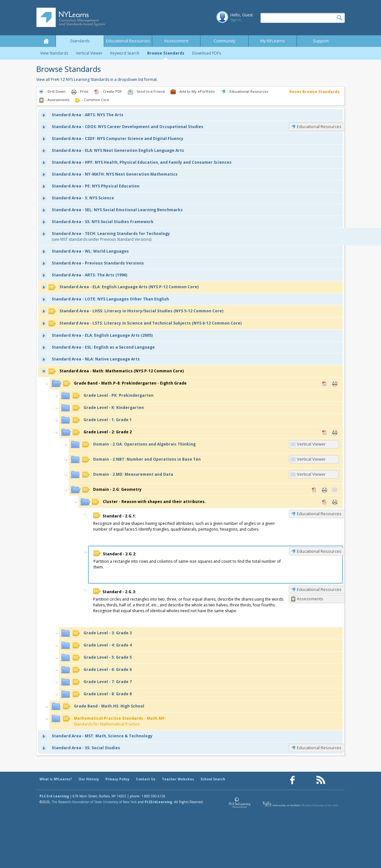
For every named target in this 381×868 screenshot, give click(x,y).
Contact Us (146, 779)
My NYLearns (273, 41)
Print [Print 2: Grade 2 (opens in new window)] (335, 432)
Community (224, 41)
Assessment (176, 41)
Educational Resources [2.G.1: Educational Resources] (319, 514)
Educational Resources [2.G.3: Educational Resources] (319, 589)
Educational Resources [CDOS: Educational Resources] (319, 126)
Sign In (236, 20)
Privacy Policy (117, 779)
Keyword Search (125, 53)
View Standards (54, 53)
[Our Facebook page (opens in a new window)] (292, 780)
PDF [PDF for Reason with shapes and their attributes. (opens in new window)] (324, 502)
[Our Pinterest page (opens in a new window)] (306, 780)
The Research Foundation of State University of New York (94, 802)
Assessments (310, 599)
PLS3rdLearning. (159, 802)
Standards (80, 41)
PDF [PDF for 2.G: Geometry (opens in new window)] (314, 490)
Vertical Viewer (89, 53)
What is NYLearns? (56, 779)
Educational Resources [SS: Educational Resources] (319, 748)
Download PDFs (207, 53)
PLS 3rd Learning (54, 796)
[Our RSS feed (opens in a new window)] (321, 780)
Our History (89, 779)
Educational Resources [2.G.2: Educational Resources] (319, 551)
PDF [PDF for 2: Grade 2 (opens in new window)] (324, 432)
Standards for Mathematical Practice (115, 721)
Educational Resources (128, 41)
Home (46, 41)
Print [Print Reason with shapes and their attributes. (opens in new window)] (335, 502)
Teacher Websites (178, 779)
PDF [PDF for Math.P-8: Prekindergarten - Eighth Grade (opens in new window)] (324, 384)
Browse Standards (166, 53)
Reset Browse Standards (315, 92)
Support (321, 41)
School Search (213, 779)
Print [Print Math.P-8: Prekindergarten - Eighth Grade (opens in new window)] (335, 384)
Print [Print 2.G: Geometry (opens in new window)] (324, 490)
